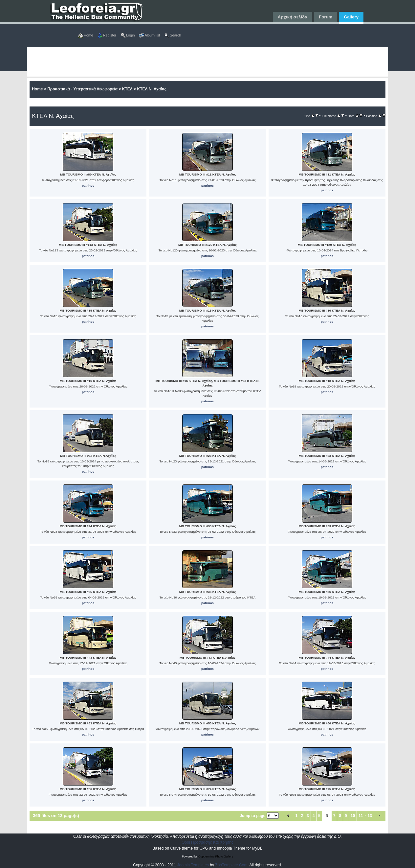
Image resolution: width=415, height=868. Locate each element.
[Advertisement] (207, 62)
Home (37, 89)
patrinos (88, 186)
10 (353, 816)
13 (370, 816)
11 (361, 816)
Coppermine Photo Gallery (216, 856)
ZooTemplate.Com (231, 865)
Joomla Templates (193, 865)
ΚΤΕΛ (127, 89)
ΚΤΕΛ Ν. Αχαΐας (152, 89)
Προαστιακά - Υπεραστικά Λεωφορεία (82, 89)
